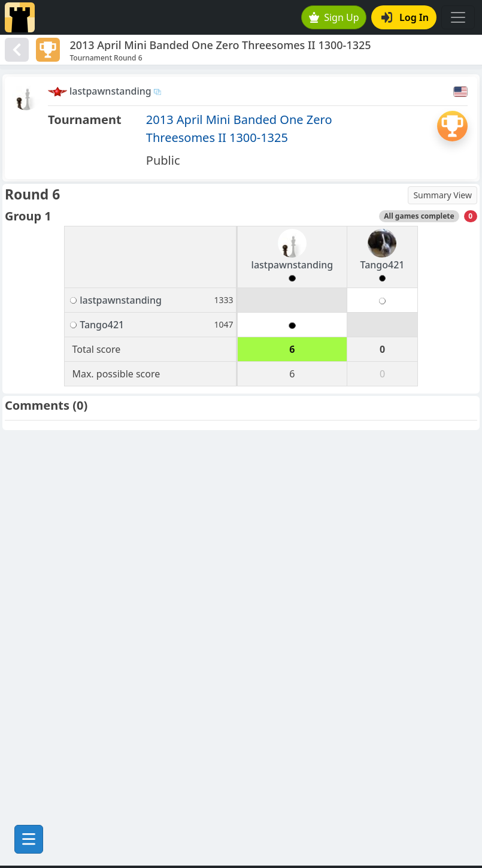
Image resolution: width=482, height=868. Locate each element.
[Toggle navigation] (458, 17)
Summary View (442, 195)
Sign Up (334, 17)
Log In (405, 17)
